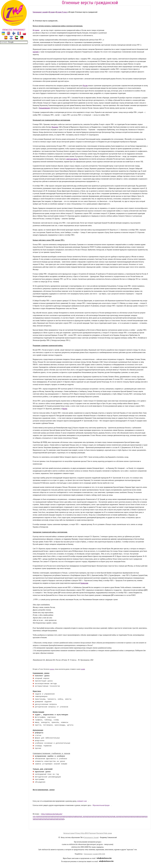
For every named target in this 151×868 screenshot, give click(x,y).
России (85, 86)
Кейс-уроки (108, 833)
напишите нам (82, 801)
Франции (55, 127)
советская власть (72, 159)
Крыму (65, 409)
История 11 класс (61, 12)
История (52, 12)
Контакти (100, 833)
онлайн (83, 669)
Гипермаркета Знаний (91, 838)
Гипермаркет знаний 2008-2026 (94, 854)
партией (36, 52)
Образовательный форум (101, 805)
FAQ (87, 833)
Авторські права (69, 833)
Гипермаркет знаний (40, 12)
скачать (52, 669)
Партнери (92, 833)
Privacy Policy (80, 833)
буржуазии (84, 583)
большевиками (44, 108)
